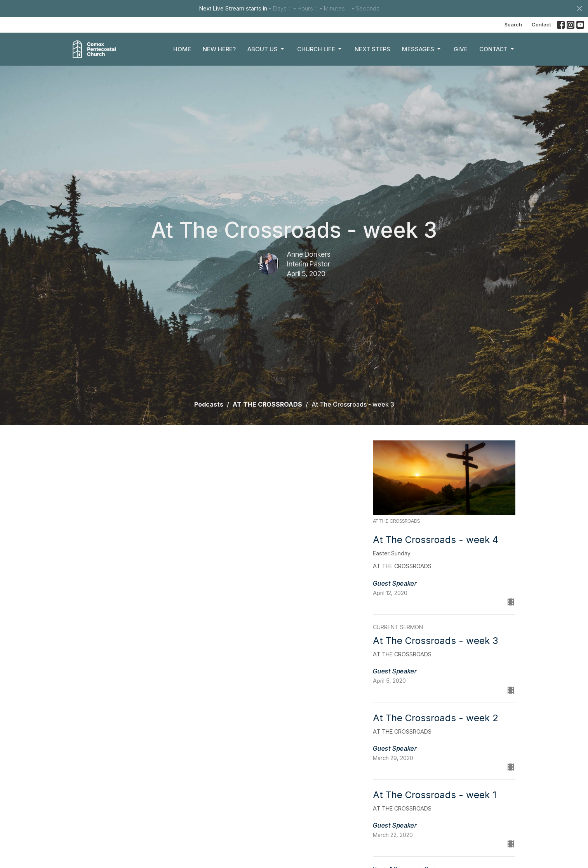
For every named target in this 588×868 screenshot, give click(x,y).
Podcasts (209, 404)
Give (461, 49)
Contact (541, 24)
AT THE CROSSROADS (267, 404)
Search (513, 24)
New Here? (219, 49)
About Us (266, 49)
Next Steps (372, 49)
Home (182, 49)
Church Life (320, 49)
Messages (422, 49)
